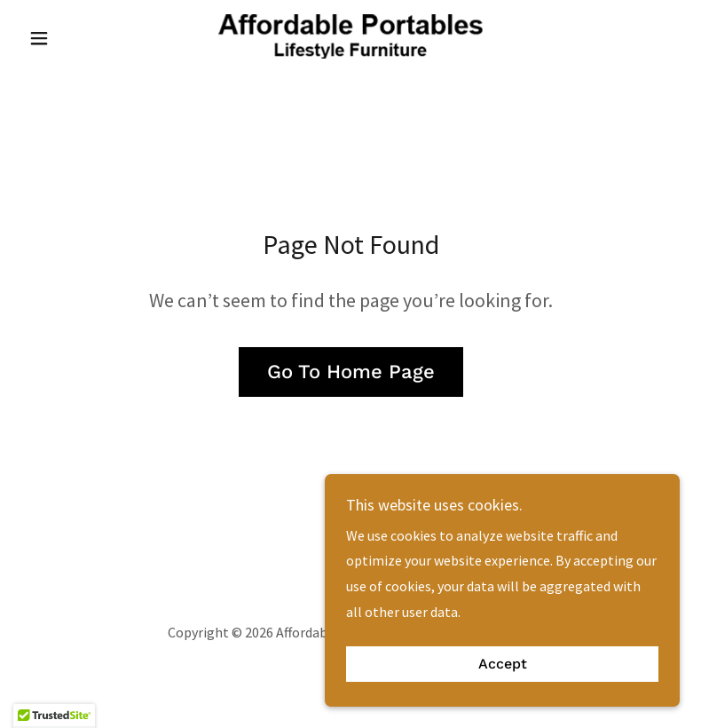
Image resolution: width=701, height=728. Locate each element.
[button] (71, 38)
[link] (350, 36)
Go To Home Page (351, 372)
